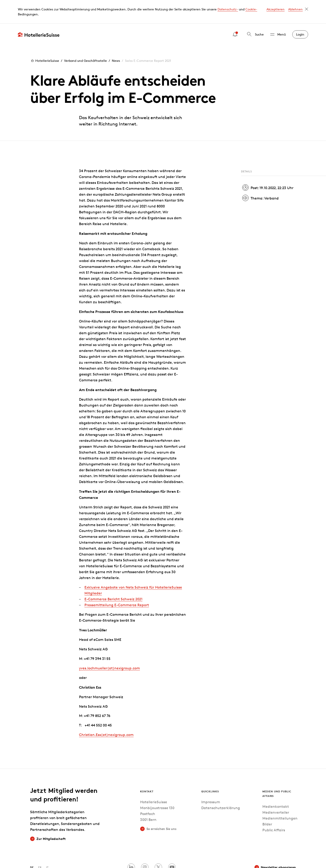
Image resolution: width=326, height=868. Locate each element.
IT (47, 844)
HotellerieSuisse (45, 37)
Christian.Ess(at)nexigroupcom (106, 711)
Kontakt (147, 768)
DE (32, 844)
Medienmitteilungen (280, 795)
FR (40, 844)
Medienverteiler (276, 789)
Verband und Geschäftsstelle (85, 37)
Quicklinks (210, 768)
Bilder (267, 801)
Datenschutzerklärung (221, 785)
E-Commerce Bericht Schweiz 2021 (113, 576)
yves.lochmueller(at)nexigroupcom (109, 645)
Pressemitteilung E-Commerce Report (117, 581)
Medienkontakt (276, 783)
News (116, 37)
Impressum (211, 779)
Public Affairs (274, 807)
